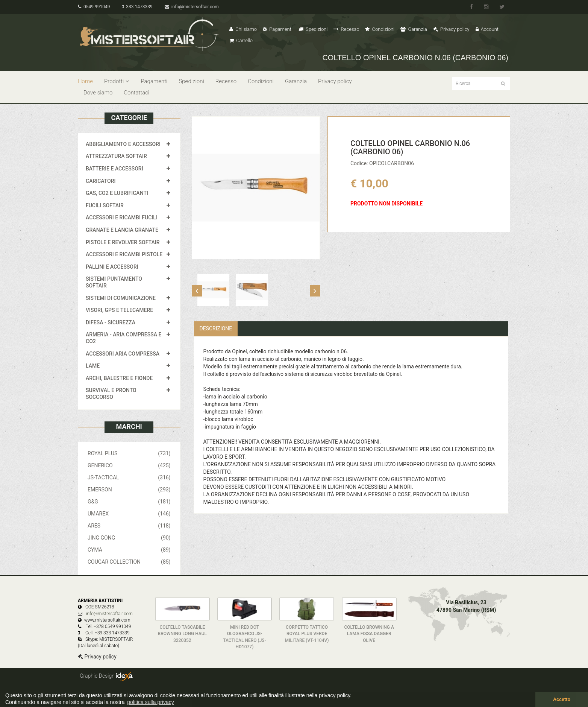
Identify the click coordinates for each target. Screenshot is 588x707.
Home (85, 81)
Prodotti (117, 81)
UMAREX (129, 514)
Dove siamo (98, 93)
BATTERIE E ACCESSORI (114, 169)
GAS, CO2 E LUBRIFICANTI (117, 193)
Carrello (241, 40)
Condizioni (380, 29)
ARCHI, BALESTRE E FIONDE (119, 378)
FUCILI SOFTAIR (105, 205)
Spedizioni (313, 29)
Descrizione (216, 328)
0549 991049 (94, 7)
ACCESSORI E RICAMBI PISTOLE (124, 254)
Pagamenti (278, 29)
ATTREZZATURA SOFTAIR (116, 156)
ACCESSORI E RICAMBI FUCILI (122, 217)
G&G (129, 502)
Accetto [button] (562, 699)
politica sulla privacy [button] (151, 702)
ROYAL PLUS (129, 453)
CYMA (129, 550)
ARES (129, 526)
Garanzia (414, 29)
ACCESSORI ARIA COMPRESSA (123, 354)
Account (487, 29)
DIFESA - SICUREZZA (111, 322)
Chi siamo (243, 29)
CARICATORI (101, 181)
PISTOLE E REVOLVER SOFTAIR (123, 242)
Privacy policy (451, 29)
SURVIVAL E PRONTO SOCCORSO (111, 394)
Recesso (346, 29)
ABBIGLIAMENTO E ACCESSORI (123, 144)
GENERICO (129, 465)
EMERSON (129, 490)
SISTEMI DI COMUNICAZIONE (121, 298)
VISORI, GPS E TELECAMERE (119, 310)
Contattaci (136, 93)
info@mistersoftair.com (192, 7)
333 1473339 (137, 7)
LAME (93, 366)
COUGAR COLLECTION (129, 562)
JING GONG (129, 538)
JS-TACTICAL (129, 477)
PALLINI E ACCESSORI (112, 267)
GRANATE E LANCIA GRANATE (122, 230)
